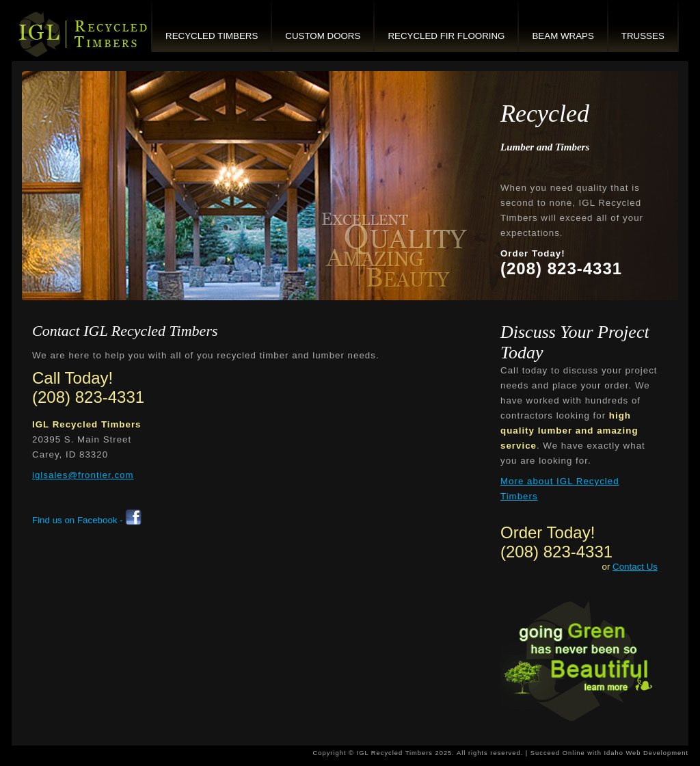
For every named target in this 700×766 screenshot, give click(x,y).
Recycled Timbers (212, 36)
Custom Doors (323, 36)
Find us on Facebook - (87, 520)
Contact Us (635, 567)
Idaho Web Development (646, 753)
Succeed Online (558, 753)
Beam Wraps (563, 36)
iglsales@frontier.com (83, 475)
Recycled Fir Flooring (446, 36)
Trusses (643, 36)
